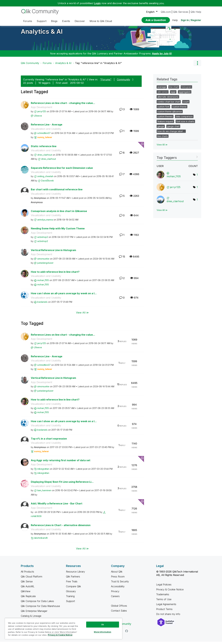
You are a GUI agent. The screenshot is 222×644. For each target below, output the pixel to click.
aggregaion (185, 94)
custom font (163, 109)
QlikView (26, 594)
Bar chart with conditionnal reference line (57, 192)
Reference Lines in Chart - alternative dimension (61, 527)
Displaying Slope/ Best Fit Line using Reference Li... (62, 484)
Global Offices (119, 608)
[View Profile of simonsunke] (43, 261)
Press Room (118, 579)
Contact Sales (119, 613)
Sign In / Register (191, 20)
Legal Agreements (166, 606)
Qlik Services (181, 12)
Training (70, 598)
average (162, 89)
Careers (115, 598)
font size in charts (185, 124)
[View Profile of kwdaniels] (42, 304)
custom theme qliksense (170, 114)
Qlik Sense (27, 584)
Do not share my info (169, 616)
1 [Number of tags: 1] (197, 177)
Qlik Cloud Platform (32, 579)
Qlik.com (166, 12)
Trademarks (163, 597)
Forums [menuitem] (28, 21)
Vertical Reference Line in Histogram (53, 252)
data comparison (184, 119)
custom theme (179, 109)
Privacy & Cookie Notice (170, 592)
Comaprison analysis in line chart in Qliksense (59, 213)
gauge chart (173, 129)
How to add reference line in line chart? (55, 274)
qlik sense (163, 94)
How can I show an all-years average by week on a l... (64, 296)
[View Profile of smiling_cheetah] (45, 179)
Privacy (115, 594)
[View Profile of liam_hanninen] (44, 493)
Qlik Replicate (28, 598)
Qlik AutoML (28, 589)
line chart (174, 89)
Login (97, 3)
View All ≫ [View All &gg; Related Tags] (162, 147)
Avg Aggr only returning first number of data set (61, 463)
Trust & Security (120, 584)
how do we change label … (171, 134)
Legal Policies (164, 587)
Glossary (71, 594)
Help (175, 20)
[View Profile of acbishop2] (43, 239)
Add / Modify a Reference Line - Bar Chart (57, 506)
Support (70, 603)
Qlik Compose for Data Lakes (37, 603)
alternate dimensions (168, 99)
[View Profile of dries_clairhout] (45, 157)
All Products (27, 574)
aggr (173, 94)
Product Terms (164, 611)
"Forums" (106, 82)
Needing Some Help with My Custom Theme (58, 231)
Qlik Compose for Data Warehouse (40, 608)
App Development (41, 109)
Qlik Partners (73, 579)
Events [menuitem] (66, 21)
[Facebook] (127, 633)
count (186, 104)
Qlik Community (30, 65)
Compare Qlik (73, 589)
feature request (165, 124)
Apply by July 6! (162, 56)
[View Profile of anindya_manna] (45, 222)
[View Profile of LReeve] (38, 118)
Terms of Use (164, 602)
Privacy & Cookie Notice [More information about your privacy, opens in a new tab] (60, 635)
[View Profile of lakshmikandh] (41, 540)
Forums (47, 65)
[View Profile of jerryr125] (42, 114)
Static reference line (44, 149)
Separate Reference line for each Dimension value (62, 170)
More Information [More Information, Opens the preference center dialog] (103, 632)
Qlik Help (196, 12)
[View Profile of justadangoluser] (45, 265)
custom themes (165, 119)
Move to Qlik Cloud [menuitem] (101, 21)
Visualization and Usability (46, 131)
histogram (186, 89)
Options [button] (197, 65)
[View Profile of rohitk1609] (36, 518)
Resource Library (75, 574)
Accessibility (118, 589)
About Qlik (117, 574)
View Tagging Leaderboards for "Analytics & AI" (177, 159)
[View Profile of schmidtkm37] (44, 135)
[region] (64, 629)
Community (123, 82)
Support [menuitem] (42, 21)
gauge (161, 129)
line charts (163, 138)
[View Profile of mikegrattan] (43, 471)
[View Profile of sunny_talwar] (45, 140)
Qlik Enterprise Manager (34, 613)
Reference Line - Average (47, 127)
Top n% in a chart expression (49, 441)
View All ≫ (82, 315)
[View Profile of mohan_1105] (43, 282)
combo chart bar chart (169, 104)
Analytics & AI (42, 34)
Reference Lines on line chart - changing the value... (63, 105)
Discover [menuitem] (80, 21)
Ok (103, 624)
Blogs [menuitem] (54, 21)
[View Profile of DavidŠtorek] (47, 183)
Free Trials (72, 584)
